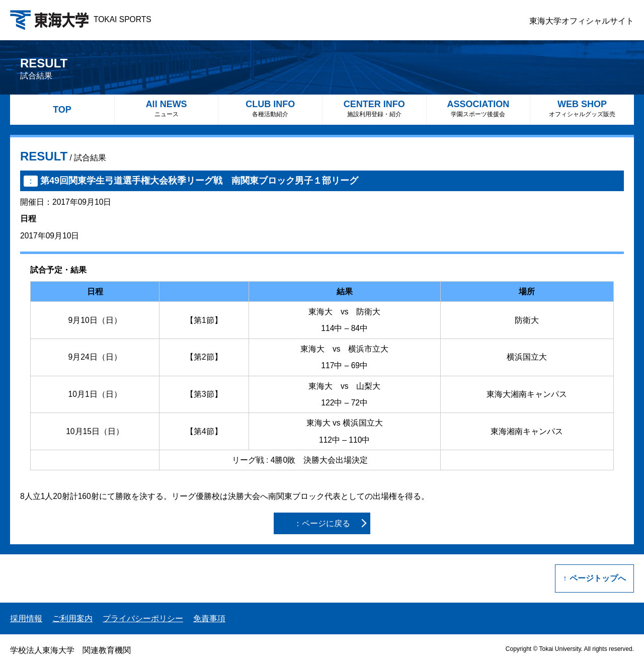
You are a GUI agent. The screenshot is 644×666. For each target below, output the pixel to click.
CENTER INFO (374, 108)
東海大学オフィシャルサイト (582, 21)
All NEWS (167, 108)
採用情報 (26, 618)
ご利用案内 (72, 618)
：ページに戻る (322, 523)
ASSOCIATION (478, 108)
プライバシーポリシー (143, 618)
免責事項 (209, 618)
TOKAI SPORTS (81, 19)
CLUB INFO (270, 108)
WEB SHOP (582, 108)
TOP (62, 110)
